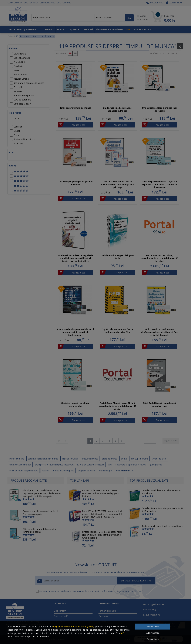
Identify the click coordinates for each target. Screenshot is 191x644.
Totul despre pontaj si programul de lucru (75, 183)
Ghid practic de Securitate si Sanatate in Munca (118, 109)
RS (17, 36)
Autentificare (174, 3)
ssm (110, 465)
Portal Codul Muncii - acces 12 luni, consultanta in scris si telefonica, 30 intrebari (118, 406)
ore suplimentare (140, 459)
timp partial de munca (20, 465)
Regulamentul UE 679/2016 (130, 591)
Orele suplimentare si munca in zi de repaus (160, 109)
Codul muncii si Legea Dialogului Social (118, 257)
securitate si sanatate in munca (43, 459)
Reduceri (88, 29)
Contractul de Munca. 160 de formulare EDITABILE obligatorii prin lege (118, 184)
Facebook (103, 616)
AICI (123, 633)
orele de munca (110, 459)
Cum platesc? (31, 3)
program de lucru (86, 471)
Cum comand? (15, 3)
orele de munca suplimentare (24, 471)
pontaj (124, 459)
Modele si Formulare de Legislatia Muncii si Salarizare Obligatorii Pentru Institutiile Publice (76, 258)
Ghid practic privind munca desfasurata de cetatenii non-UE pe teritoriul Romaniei (160, 332)
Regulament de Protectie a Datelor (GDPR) (73, 626)
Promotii (49, 29)
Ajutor (141, 16)
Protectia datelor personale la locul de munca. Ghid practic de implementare (75, 332)
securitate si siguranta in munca (131, 465)
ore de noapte (105, 471)
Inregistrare (154, 3)
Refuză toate (153, 639)
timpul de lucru (159, 459)
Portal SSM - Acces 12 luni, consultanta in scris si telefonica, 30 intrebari (160, 258)
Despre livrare (47, 3)
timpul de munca (90, 459)
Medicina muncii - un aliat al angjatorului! (75, 404)
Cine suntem (60, 611)
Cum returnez (64, 3)
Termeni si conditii (107, 611)
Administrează (153, 633)
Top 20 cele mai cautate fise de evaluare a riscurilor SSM (118, 331)
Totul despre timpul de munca (76, 108)
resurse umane (17, 459)
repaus (45, 471)
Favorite (142, 20)
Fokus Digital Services (154, 604)
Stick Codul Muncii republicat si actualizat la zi (160, 404)
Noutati (61, 29)
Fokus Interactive (152, 615)
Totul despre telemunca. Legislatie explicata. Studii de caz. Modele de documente (160, 184)
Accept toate (153, 627)
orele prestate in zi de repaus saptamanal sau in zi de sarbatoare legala (69, 465)
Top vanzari (74, 29)
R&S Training (149, 610)
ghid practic (156, 465)
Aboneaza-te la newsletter (110, 29)
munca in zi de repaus (63, 471)
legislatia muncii (70, 459)
